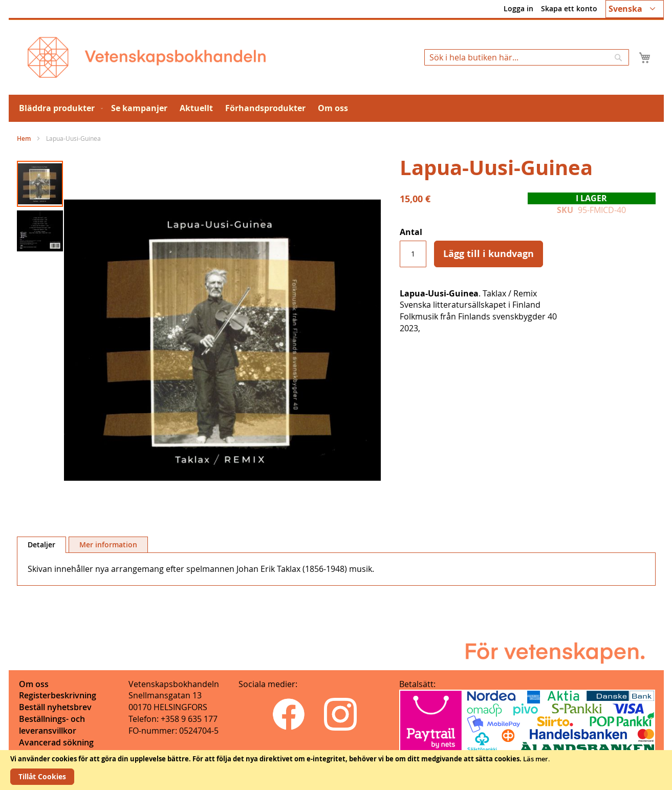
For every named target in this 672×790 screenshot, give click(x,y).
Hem (24, 138)
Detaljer (41, 545)
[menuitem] (59, 108)
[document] (336, 770)
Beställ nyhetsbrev (55, 707)
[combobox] (527, 57)
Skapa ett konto (569, 8)
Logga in (518, 8)
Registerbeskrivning (58, 695)
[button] (635, 9)
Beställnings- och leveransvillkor (52, 725)
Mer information (108, 545)
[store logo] (147, 57)
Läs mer (536, 759)
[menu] (336, 108)
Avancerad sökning (56, 742)
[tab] (41, 545)
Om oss (34, 684)
